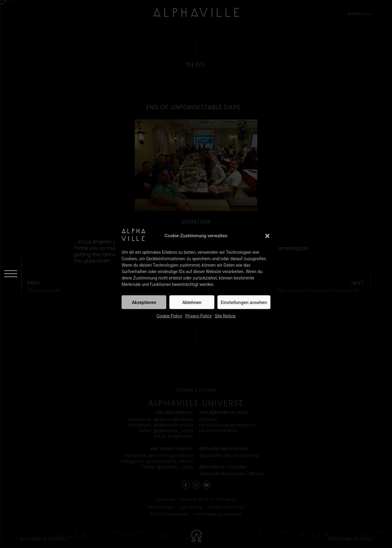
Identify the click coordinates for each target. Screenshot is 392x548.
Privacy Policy (198, 316)
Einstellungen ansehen (244, 302)
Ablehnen (192, 302)
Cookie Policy (169, 316)
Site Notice (225, 316)
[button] (267, 236)
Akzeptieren (144, 302)
